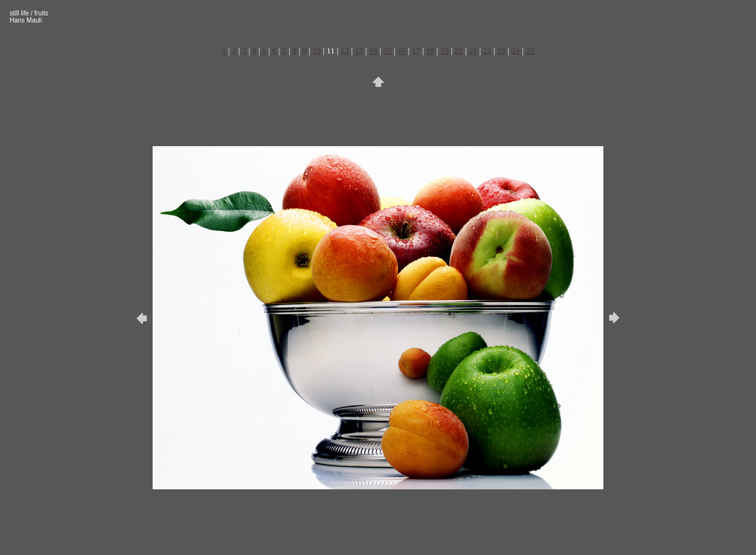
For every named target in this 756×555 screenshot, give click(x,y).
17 (416, 51)
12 (345, 51)
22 (487, 51)
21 (473, 51)
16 (402, 51)
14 (373, 51)
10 (317, 51)
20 (459, 51)
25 (530, 51)
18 (430, 51)
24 (515, 51)
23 (501, 51)
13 (359, 51)
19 (445, 51)
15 (387, 51)
